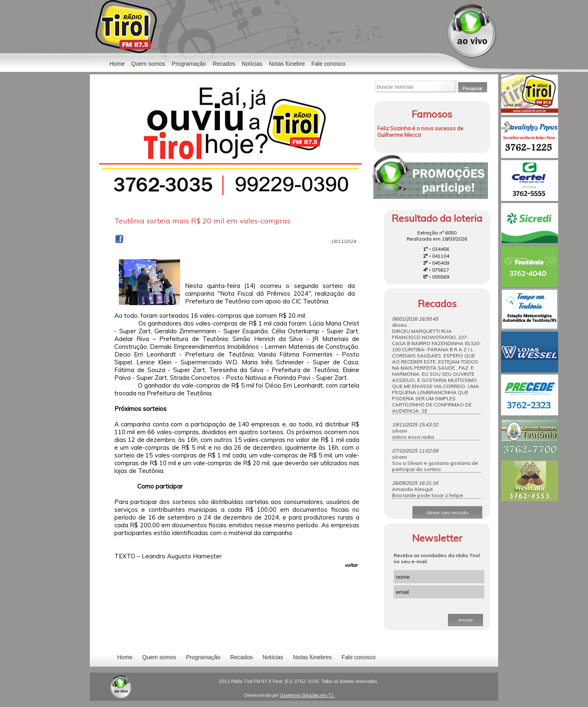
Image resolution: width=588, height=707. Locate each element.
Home (117, 64)
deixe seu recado (447, 512)
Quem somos (148, 64)
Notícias (273, 657)
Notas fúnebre (287, 64)
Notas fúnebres (313, 657)
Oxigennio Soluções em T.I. (307, 695)
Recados (224, 64)
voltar (351, 565)
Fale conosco (328, 64)
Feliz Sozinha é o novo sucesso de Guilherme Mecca (420, 132)
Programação (189, 64)
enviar (465, 620)
